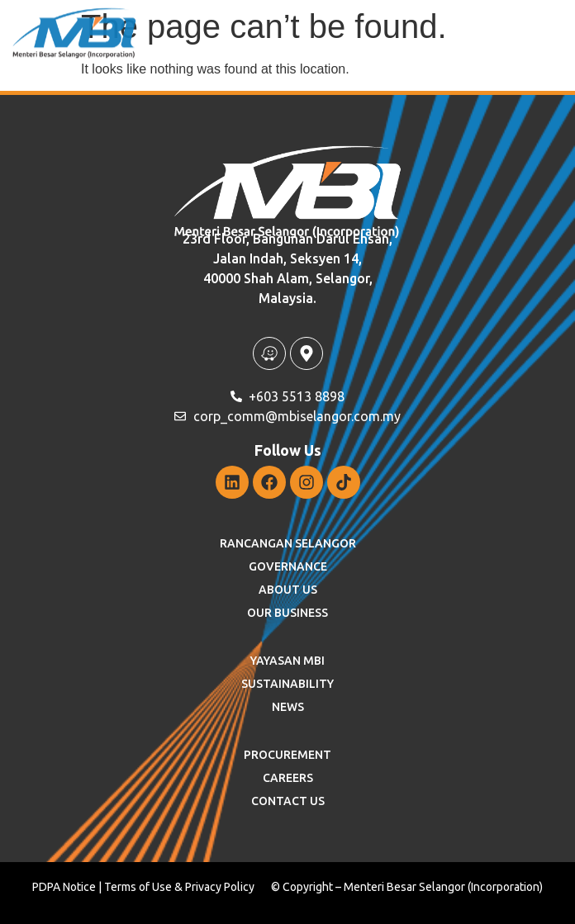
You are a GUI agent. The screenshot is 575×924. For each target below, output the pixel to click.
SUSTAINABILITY (287, 684)
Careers (288, 778)
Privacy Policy (220, 887)
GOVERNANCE (288, 566)
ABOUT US (288, 590)
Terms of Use (138, 887)
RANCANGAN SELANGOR (288, 543)
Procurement (287, 755)
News (288, 707)
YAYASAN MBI (287, 661)
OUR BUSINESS (287, 613)
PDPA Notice (64, 887)
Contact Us (288, 801)
